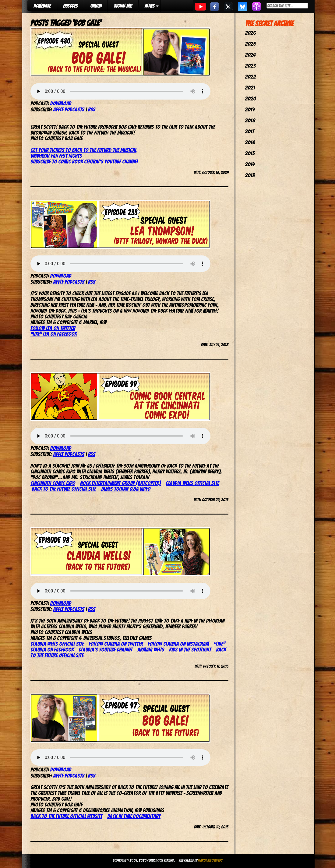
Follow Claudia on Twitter (116, 644)
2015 (250, 153)
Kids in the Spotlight (190, 650)
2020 (250, 98)
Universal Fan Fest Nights (56, 156)
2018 (250, 120)
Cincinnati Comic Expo (53, 483)
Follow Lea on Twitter (53, 328)
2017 (249, 131)
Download (61, 103)
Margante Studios (210, 860)
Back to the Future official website (66, 816)
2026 (250, 33)
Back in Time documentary (134, 816)
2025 (250, 44)
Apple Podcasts (69, 109)
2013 (250, 175)
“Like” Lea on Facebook (54, 334)
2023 (250, 66)
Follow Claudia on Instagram (178, 644)
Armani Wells (151, 650)
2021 (250, 88)
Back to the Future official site (64, 489)
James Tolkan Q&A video (126, 489)
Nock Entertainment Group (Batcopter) (120, 483)
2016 (250, 142)
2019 (250, 109)
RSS (92, 109)
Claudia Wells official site (192, 483)
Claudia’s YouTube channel (106, 650)
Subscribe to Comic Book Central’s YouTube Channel (84, 162)
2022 (250, 77)
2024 (250, 55)
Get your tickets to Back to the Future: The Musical (83, 150)
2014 (250, 164)
